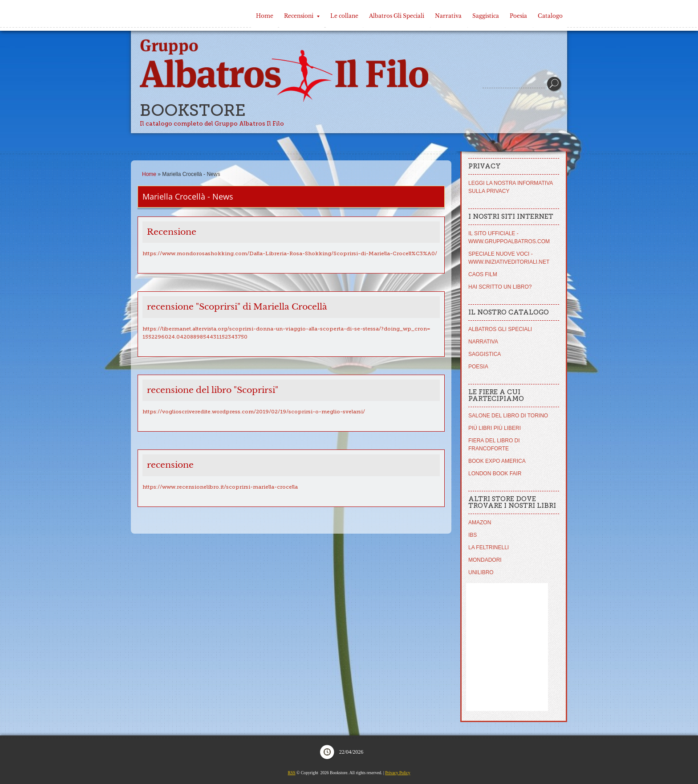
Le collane (344, 16)
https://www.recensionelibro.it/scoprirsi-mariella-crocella (220, 487)
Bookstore (193, 110)
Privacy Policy (398, 773)
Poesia (518, 16)
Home (265, 16)
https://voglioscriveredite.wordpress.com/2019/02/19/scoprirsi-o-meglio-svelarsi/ (254, 412)
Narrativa (448, 16)
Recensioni (302, 16)
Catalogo (550, 16)
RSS (292, 773)
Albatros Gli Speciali (397, 16)
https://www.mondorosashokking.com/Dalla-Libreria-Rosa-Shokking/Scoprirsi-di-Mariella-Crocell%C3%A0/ (290, 253)
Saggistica (486, 16)
